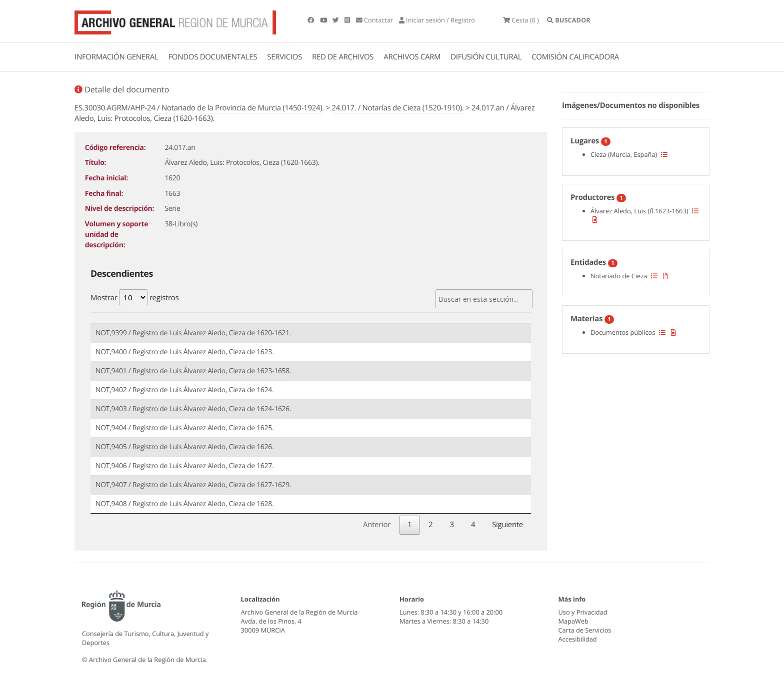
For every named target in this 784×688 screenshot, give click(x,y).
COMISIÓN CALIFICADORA (575, 57)
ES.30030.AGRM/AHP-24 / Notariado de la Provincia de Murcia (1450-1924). (199, 108)
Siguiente (507, 525)
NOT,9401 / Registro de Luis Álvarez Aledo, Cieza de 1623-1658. (193, 371)
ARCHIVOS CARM (412, 57)
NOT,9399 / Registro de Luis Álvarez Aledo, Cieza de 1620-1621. (193, 333)
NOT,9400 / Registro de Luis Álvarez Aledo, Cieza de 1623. (184, 352)
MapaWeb (573, 621)
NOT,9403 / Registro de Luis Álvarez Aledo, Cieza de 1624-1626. (193, 409)
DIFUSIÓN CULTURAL (486, 57)
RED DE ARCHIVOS (343, 57)
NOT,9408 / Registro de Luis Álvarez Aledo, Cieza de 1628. (184, 504)
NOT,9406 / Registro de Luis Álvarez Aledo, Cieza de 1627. (184, 466)
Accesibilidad (578, 639)
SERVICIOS (284, 57)
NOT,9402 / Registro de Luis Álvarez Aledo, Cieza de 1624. (184, 390)
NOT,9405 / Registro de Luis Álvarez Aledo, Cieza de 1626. (184, 447)
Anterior (377, 525)
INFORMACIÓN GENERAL (116, 57)
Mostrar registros (134, 297)
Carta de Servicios (585, 630)
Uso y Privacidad (583, 612)
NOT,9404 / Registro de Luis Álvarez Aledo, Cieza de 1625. (184, 428)
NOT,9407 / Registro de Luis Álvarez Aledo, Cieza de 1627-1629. (193, 485)
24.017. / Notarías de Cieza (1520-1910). (397, 108)
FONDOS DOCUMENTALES (212, 57)
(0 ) (521, 20)
